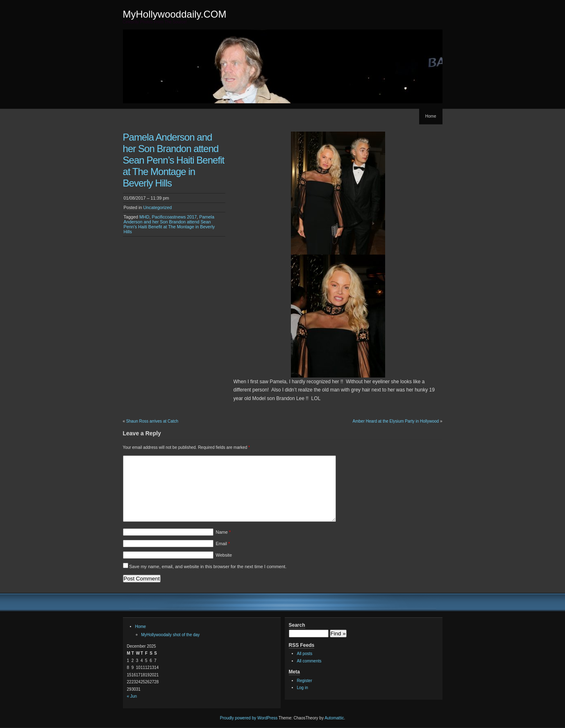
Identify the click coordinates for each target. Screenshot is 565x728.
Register (305, 681)
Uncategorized (158, 207)
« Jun (132, 696)
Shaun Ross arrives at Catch (152, 421)
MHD (144, 217)
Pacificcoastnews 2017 (175, 217)
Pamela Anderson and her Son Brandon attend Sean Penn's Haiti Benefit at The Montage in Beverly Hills (169, 224)
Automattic (334, 718)
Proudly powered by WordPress (249, 718)
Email (223, 544)
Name (224, 532)
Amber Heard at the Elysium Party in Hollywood (396, 421)
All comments (309, 661)
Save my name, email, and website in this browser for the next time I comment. (208, 566)
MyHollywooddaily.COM (175, 14)
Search (297, 625)
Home (431, 116)
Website (224, 555)
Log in (303, 688)
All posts (305, 654)
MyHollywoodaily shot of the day (171, 635)
